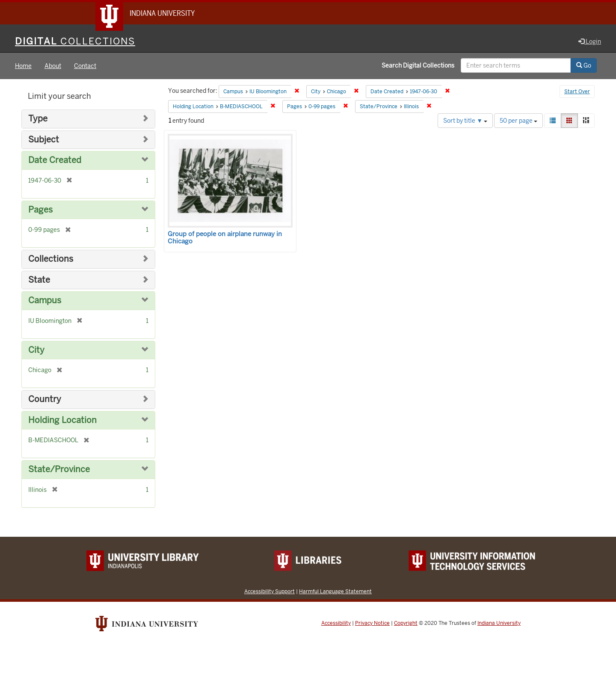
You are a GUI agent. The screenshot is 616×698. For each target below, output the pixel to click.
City (36, 350)
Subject (44, 140)
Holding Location (62, 420)
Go (584, 65)
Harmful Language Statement (335, 591)
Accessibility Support (269, 591)
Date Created (55, 160)
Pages (40, 210)
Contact (85, 66)
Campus (45, 300)
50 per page (518, 121)
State (39, 280)
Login (590, 41)
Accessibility (336, 623)
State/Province (59, 469)
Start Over (577, 92)
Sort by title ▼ (465, 121)
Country (45, 399)
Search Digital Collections (418, 65)
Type (38, 119)
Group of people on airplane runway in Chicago (225, 238)
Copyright (406, 623)
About (53, 66)
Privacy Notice (372, 623)
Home (23, 66)
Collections (51, 259)
